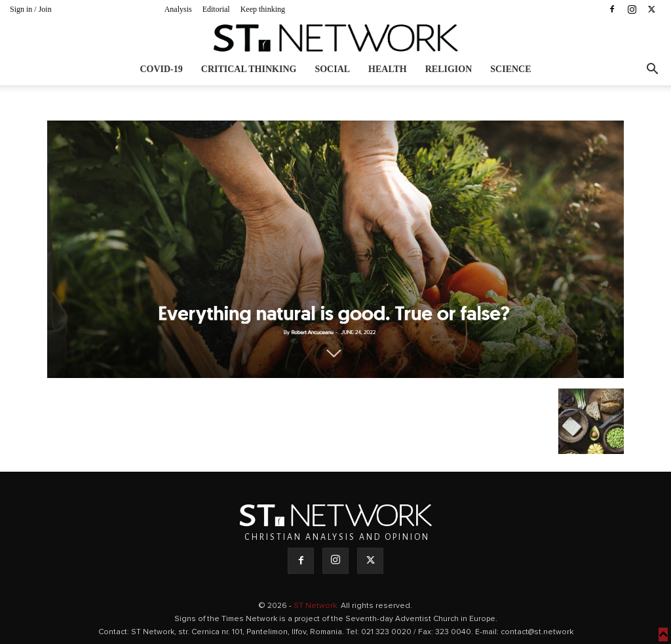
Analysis (178, 9)
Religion (449, 69)
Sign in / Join (31, 9)
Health (388, 69)
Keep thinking (263, 9)
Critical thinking (249, 69)
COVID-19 (161, 69)
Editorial (216, 9)
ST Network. (317, 606)
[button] (652, 70)
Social (332, 69)
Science (510, 69)
